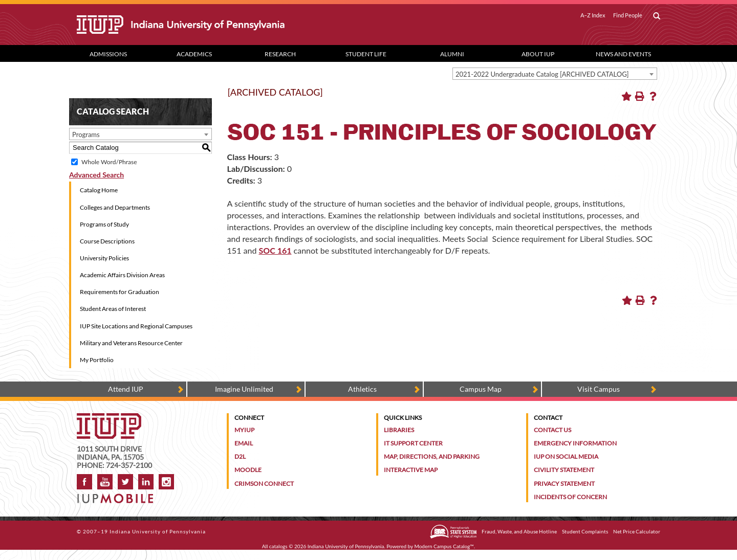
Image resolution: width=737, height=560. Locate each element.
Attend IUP (126, 389)
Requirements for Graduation (120, 292)
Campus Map (481, 389)
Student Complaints (585, 531)
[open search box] (657, 16)
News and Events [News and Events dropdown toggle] (623, 54)
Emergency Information (575, 443)
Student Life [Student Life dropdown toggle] (366, 54)
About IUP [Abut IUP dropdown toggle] (538, 54)
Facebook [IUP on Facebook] (84, 482)
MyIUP (244, 430)
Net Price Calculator (637, 531)
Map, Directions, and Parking (432, 456)
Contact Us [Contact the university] (552, 430)
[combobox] (555, 74)
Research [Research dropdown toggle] (280, 54)
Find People (628, 15)
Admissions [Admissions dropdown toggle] (108, 54)
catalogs (278, 546)
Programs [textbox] (86, 135)
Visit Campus (599, 389)
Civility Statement (564, 470)
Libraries (399, 430)
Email (244, 443)
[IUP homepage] (109, 418)
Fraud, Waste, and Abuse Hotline (519, 531)
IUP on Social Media (566, 456)
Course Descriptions (107, 241)
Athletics (362, 389)
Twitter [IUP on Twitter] (125, 482)
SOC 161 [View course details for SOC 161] (275, 250)
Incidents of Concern (570, 497)
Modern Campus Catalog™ (444, 546)
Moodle (248, 470)
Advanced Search (96, 175)
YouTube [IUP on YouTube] (105, 482)
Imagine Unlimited (244, 389)
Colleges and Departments (115, 207)
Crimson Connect (264, 484)
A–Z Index (593, 15)
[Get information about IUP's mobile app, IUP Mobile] (118, 495)
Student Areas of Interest (113, 309)
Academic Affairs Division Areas (122, 275)
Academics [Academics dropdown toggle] (194, 54)
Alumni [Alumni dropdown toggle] (452, 54)
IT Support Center (413, 443)
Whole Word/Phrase (109, 162)
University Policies (104, 258)
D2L (240, 456)
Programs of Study (104, 224)
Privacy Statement (564, 484)
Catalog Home (99, 190)
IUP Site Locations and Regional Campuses (136, 326)
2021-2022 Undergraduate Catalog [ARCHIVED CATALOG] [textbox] (542, 74)
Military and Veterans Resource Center (131, 343)
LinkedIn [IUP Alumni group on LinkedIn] (146, 482)
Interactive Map (411, 470)
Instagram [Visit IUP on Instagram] (166, 482)
